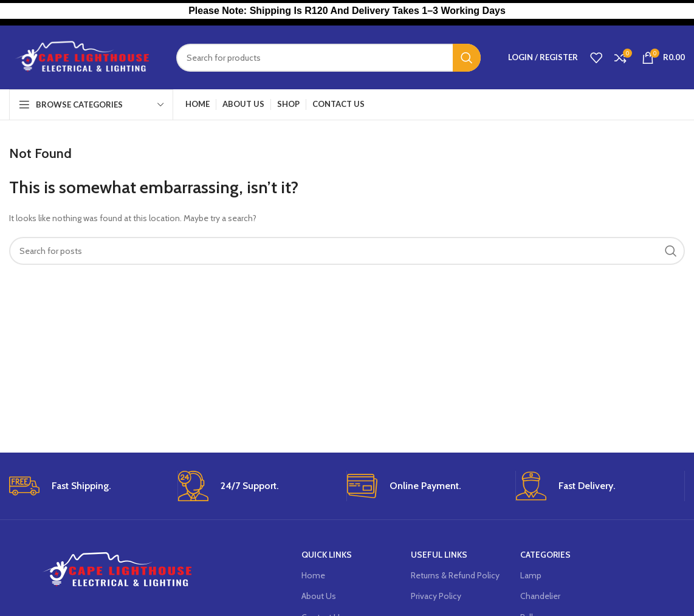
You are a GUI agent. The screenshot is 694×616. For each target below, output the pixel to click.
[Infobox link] (89, 486)
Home (313, 575)
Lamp (531, 575)
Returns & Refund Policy (455, 575)
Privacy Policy (436, 596)
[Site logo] (84, 56)
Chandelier (540, 596)
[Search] (328, 58)
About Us (319, 596)
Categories (545, 555)
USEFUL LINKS (439, 555)
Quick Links (327, 555)
